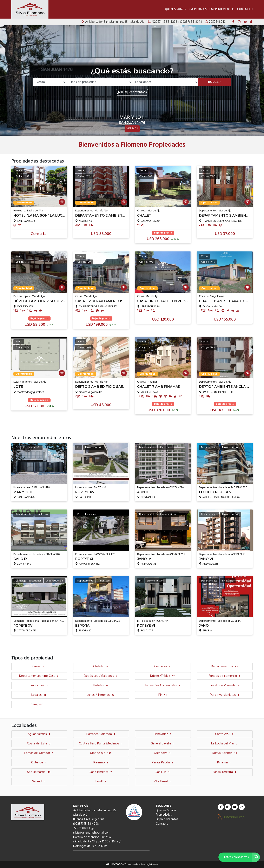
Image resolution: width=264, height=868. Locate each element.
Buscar (214, 82)
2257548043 (83, 828)
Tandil (101, 782)
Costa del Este (39, 744)
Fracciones (39, 685)
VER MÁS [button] (132, 129)
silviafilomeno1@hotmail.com (92, 833)
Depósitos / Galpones (101, 676)
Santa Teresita (225, 772)
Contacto (245, 9)
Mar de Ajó (101, 753)
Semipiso (39, 704)
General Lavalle (163, 744)
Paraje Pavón (163, 763)
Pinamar (225, 763)
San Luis (163, 772)
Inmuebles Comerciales (163, 685)
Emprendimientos (222, 9)
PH (163, 695)
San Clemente (101, 772)
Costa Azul (225, 734)
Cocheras (163, 666)
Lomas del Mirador (39, 753)
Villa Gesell (163, 782)
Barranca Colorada (101, 734)
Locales (39, 695)
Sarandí (39, 782)
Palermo (101, 763)
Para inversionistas (225, 695)
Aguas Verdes (39, 734)
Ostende (39, 763)
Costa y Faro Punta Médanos (101, 744)
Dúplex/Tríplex (163, 676)
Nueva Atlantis (225, 753)
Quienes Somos (176, 9)
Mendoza (163, 753)
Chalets (101, 666)
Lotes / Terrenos (101, 695)
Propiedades (198, 9)
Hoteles (101, 685)
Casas (39, 666)
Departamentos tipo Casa (39, 676)
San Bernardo (39, 772)
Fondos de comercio (225, 676)
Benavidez (163, 734)
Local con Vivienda (225, 685)
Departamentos (225, 666)
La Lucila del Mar (225, 744)
